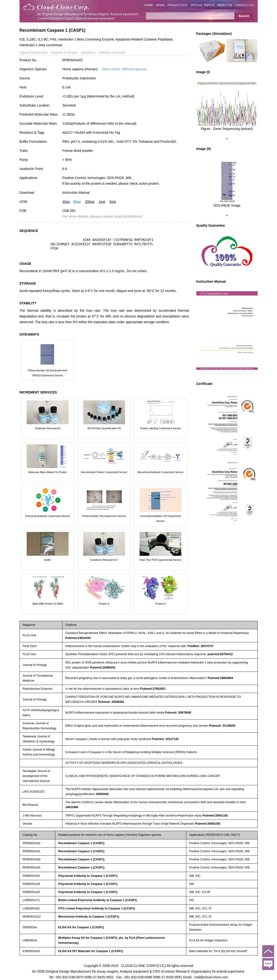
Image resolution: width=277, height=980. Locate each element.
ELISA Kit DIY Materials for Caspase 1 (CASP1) (91, 951)
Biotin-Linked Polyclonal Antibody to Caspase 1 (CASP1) (98, 900)
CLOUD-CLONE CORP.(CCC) (143, 966)
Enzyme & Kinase (64, 52)
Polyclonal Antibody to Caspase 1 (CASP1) (88, 876)
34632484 (72, 807)
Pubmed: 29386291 (111, 702)
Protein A (161, 604)
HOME (149, 5)
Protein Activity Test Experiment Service (104, 516)
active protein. (149, 184)
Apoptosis (88, 52)
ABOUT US (225, 5)
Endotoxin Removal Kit (48, 428)
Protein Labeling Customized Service (161, 428)
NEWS (160, 5)
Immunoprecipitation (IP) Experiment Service (161, 518)
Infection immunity (112, 52)
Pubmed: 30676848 (178, 713)
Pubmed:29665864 (220, 678)
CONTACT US (244, 5)
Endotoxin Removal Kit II (104, 560)
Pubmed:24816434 (78, 638)
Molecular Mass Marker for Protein (48, 472)
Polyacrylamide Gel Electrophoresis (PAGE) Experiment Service (48, 373)
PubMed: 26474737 (201, 646)
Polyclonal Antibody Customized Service (48, 516)
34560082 (102, 794)
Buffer (48, 560)
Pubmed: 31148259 (222, 726)
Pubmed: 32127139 (165, 739)
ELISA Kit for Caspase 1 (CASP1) (81, 927)
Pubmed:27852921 (153, 689)
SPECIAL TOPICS (202, 5)
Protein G (104, 604)
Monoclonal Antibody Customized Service (160, 472)
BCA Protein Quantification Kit (104, 428)
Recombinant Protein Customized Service (104, 472)
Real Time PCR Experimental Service (161, 560)
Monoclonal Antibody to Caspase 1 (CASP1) (89, 917)
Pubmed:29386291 (103, 668)
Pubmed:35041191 (215, 816)
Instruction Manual (76, 193)
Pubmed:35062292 (208, 824)
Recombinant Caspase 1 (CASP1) (81, 843)
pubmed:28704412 (220, 654)
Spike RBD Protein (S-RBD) (48, 604)
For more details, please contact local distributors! (102, 216)
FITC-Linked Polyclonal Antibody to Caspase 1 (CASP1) (97, 909)
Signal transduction (34, 52)
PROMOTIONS (178, 5)
